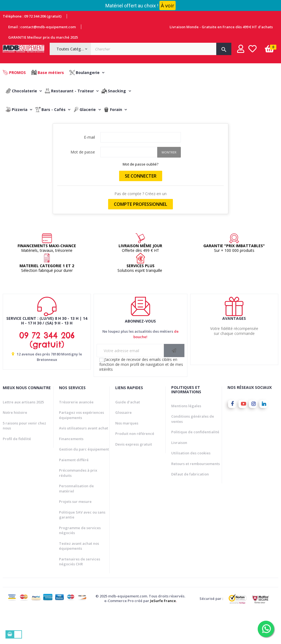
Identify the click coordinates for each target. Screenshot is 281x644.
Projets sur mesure (75, 535)
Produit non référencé (135, 467)
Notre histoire (15, 446)
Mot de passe (83, 185)
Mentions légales (186, 439)
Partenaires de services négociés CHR (80, 595)
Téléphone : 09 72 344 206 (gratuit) (32, 16)
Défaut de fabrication (190, 508)
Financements (71, 472)
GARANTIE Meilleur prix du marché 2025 (43, 37)
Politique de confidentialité (195, 465)
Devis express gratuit (134, 477)
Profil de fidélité (17, 472)
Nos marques (127, 456)
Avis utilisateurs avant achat (84, 461)
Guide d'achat (128, 435)
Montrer (169, 186)
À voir (168, 5)
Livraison (179, 476)
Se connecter (141, 209)
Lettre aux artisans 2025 (23, 435)
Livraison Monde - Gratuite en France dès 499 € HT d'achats (221, 27)
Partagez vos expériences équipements (82, 448)
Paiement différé (74, 493)
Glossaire (123, 446)
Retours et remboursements (196, 497)
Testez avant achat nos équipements (79, 579)
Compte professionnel (140, 238)
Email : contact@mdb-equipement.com (42, 27)
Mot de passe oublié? (140, 198)
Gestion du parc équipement (84, 483)
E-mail (89, 171)
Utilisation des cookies (191, 486)
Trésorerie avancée (76, 435)
